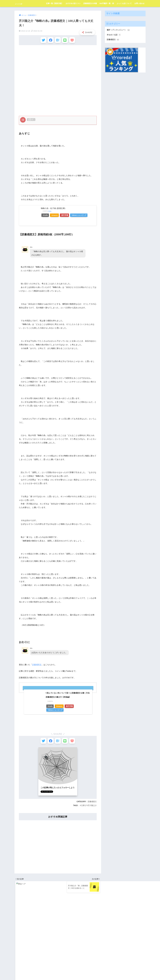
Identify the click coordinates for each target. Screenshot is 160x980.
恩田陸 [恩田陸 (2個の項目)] (34, 938)
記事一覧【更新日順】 (55, 3)
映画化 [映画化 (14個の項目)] (23, 942)
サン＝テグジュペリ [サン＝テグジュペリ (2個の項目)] (31, 918)
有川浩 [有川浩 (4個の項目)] (30, 942)
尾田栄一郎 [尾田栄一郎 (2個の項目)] (43, 934)
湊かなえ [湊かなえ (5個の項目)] (26, 950)
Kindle (46, 216)
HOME (80, 969)
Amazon (57, 216)
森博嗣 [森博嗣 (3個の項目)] (34, 946)
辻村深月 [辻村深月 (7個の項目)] (33, 958)
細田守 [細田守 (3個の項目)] (25, 954)
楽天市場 (69, 216)
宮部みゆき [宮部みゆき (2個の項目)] (25, 934)
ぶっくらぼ (22, 3)
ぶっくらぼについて (124, 3)
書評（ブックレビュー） (119, 30)
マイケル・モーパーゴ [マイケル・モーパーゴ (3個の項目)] (22, 926)
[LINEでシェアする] (66, 41)
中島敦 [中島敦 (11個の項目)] (43, 926)
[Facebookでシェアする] (50, 41)
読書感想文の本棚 (90, 3)
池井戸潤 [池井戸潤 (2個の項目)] (18, 950)
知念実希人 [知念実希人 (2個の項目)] (47, 950)
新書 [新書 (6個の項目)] (17, 942)
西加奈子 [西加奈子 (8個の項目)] (18, 958)
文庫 (83, 808)
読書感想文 (37, 666)
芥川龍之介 (92, 808)
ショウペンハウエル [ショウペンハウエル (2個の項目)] (46, 918)
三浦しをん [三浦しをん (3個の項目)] (35, 926)
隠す (31, 121)
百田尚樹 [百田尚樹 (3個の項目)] (38, 950)
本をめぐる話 (114, 35)
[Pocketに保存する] (74, 41)
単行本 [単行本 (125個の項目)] (42, 930)
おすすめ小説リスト (73, 3)
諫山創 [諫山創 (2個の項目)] (25, 958)
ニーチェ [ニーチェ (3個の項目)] (18, 922)
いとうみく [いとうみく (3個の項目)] (19, 918)
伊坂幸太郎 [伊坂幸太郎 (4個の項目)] (19, 930)
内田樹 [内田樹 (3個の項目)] (35, 930)
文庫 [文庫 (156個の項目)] (40, 938)
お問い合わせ (139, 3)
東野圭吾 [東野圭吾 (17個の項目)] (26, 946)
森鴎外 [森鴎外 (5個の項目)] (50, 946)
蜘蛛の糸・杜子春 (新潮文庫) (53, 209)
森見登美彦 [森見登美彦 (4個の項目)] (42, 946)
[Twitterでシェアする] (41, 41)
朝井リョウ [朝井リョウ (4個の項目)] (38, 942)
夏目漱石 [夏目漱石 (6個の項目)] (49, 930)
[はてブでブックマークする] (58, 41)
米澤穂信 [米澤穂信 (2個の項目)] (18, 954)
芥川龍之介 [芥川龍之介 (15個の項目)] (42, 954)
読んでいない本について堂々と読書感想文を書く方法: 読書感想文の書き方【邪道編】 (68, 696)
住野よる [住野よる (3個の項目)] (27, 930)
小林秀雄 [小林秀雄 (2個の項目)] (34, 934)
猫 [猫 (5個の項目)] (32, 950)
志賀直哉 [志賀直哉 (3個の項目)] (26, 938)
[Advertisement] (58, 64)
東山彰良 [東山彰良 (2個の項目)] (18, 946)
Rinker (50, 212)
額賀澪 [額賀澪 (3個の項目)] (40, 958)
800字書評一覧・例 (107, 3)
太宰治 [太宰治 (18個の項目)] (17, 934)
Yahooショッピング (85, 216)
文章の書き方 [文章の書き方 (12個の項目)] (48, 938)
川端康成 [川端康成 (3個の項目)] (18, 938)
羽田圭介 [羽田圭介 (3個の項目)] (33, 954)
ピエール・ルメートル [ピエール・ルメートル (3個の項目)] (30, 922)
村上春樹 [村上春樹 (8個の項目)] (47, 942)
